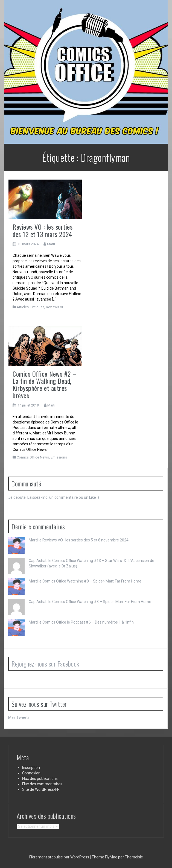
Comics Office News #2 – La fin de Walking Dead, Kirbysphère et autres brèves (45, 384)
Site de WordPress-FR (41, 789)
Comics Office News (33, 457)
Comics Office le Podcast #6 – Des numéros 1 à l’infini (88, 622)
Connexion (31, 773)
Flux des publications (40, 778)
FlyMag (111, 857)
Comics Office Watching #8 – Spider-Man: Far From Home (92, 581)
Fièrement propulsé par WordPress (60, 857)
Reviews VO (55, 307)
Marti (51, 244)
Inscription (31, 768)
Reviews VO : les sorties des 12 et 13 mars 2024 (43, 230)
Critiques (37, 307)
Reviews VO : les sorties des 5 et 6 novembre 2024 (85, 540)
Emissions (59, 457)
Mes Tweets (19, 717)
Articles (23, 307)
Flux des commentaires (42, 784)
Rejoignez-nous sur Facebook (45, 664)
